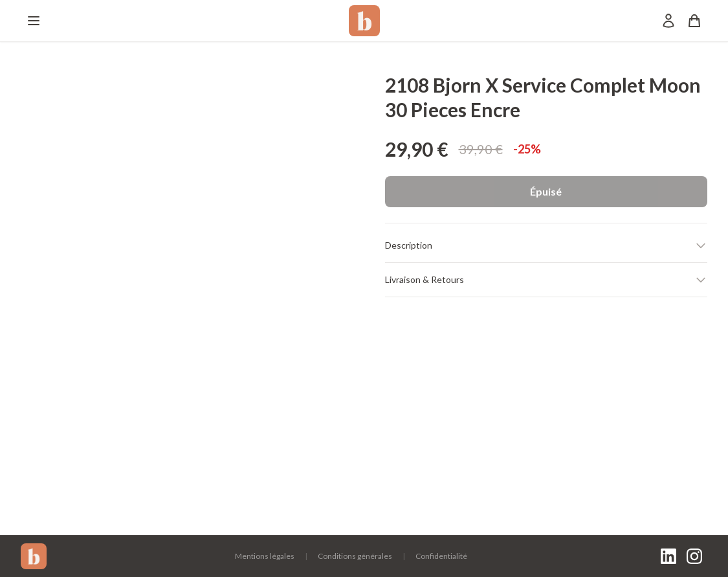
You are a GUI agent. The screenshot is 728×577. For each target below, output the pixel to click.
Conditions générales (355, 556)
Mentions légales (265, 556)
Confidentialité (441, 556)
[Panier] (694, 21)
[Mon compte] (668, 21)
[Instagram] (694, 556)
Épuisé (546, 191)
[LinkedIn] (668, 556)
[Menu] (34, 21)
